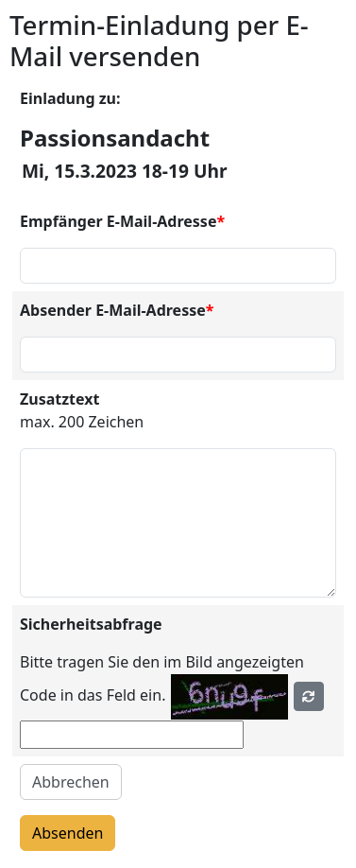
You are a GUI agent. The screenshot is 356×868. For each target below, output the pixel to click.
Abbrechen (71, 782)
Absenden (68, 833)
